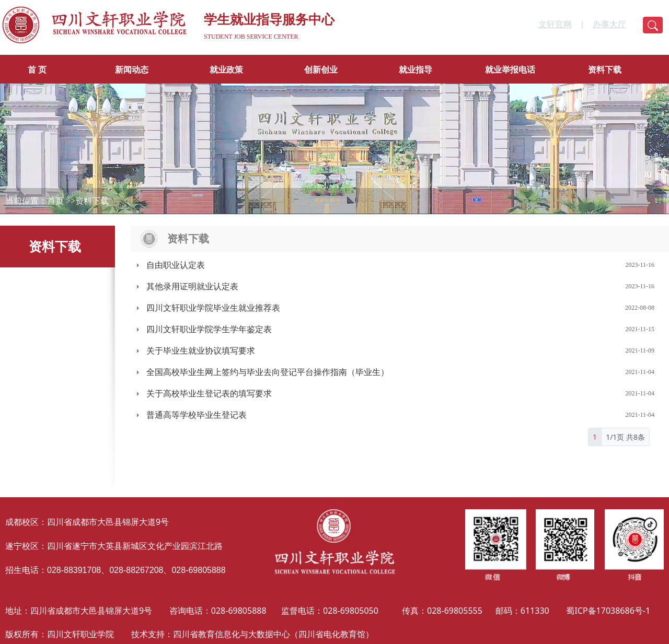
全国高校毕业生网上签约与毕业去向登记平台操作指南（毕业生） (268, 372)
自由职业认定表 (176, 265)
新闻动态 (132, 70)
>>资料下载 (87, 201)
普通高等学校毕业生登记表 (197, 415)
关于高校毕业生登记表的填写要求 (209, 394)
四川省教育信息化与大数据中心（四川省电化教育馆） (273, 634)
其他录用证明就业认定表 (192, 286)
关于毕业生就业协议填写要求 (201, 351)
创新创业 (321, 70)
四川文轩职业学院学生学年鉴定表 (209, 329)
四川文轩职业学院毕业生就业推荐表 (213, 308)
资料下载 (605, 70)
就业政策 (226, 70)
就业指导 (416, 70)
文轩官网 (555, 24)
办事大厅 (609, 24)
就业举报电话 (510, 70)
